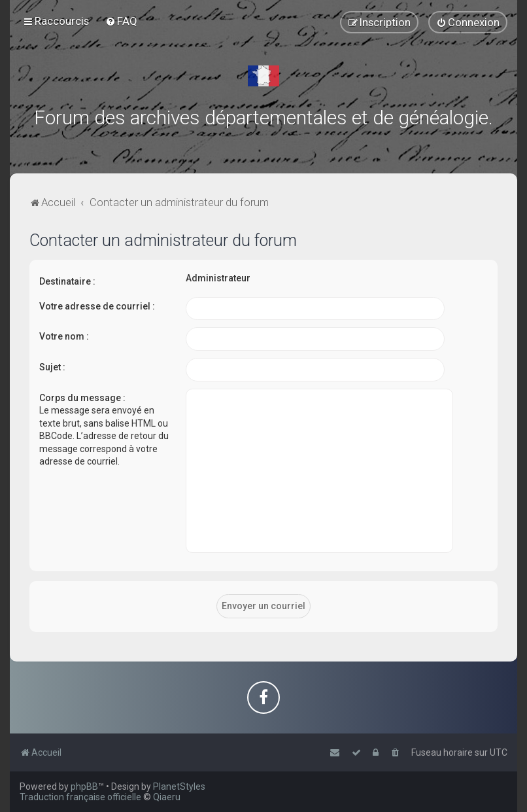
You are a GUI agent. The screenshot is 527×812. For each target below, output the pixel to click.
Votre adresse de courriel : (97, 306)
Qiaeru (167, 797)
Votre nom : (64, 336)
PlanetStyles (179, 786)
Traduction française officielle (80, 797)
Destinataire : (67, 281)
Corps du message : (82, 398)
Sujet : (52, 367)
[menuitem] (121, 21)
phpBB (84, 786)
